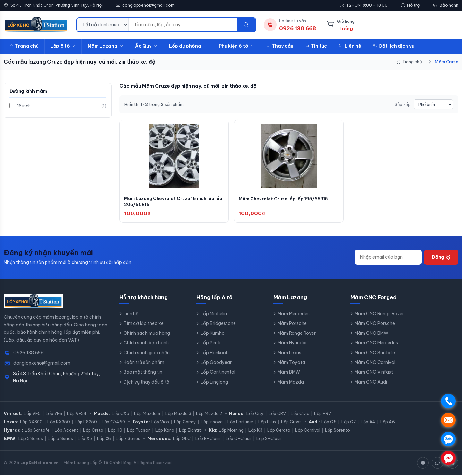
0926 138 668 (29, 354)
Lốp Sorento (338, 431)
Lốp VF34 (77, 414)
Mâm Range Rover (297, 334)
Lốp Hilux (267, 423)
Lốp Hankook (214, 354)
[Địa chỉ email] (388, 258)
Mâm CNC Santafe (375, 354)
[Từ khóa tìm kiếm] (183, 25)
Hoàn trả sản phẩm (144, 364)
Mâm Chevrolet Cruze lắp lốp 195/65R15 (285, 199)
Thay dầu (280, 46)
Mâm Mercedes (294, 315)
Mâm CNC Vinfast (374, 373)
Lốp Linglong (214, 383)
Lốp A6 (388, 423)
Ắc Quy (146, 46)
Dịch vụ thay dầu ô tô (146, 383)
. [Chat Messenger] (448, 458)
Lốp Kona (165, 431)
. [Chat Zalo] (448, 439)
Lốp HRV (323, 414)
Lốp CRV (277, 414)
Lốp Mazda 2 (209, 414)
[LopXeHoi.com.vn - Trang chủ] (36, 25)
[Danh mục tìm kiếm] (103, 25)
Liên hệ (350, 46)
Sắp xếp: (403, 104)
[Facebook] (423, 464)
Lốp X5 (85, 439)
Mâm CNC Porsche (375, 325)
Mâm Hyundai (292, 344)
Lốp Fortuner (240, 423)
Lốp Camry (185, 423)
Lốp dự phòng (188, 46)
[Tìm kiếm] (246, 25)
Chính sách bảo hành (146, 344)
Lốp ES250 (86, 423)
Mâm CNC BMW (371, 334)
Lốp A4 (368, 423)
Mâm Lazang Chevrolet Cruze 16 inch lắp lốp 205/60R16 (171, 203)
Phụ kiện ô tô (236, 46)
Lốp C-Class (239, 439)
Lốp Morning (231, 431)
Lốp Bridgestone (218, 325)
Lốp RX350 (59, 423)
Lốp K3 (255, 431)
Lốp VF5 (32, 414)
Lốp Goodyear (216, 364)
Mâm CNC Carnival (375, 364)
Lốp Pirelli (210, 344)
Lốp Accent (66, 431)
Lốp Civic (300, 414)
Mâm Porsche (292, 325)
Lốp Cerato (279, 431)
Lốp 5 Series (60, 439)
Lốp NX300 (31, 423)
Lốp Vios (160, 423)
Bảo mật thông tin (143, 373)
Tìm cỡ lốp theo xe (144, 325)
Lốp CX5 (120, 414)
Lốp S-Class (269, 439)
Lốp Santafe (37, 431)
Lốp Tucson (139, 431)
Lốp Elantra (190, 431)
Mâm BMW (289, 373)
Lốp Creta (93, 431)
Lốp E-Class (208, 439)
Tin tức (316, 46)
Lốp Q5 (329, 423)
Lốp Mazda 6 (147, 414)
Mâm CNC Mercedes (376, 344)
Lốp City (255, 414)
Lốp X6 (104, 439)
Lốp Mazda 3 (178, 414)
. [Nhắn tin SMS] (448, 420)
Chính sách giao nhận (147, 354)
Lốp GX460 (113, 423)
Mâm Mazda (291, 383)
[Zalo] (438, 464)
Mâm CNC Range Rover (379, 315)
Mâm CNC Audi (371, 383)
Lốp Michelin (214, 315)
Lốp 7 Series (128, 439)
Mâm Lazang (105, 46)
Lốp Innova (212, 423)
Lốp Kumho (213, 334)
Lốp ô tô (63, 46)
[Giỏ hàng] (340, 25)
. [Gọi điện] (448, 401)
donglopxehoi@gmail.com (148, 5)
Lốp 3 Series (31, 439)
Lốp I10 (115, 431)
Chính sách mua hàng (147, 334)
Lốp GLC (182, 439)
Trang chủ (24, 46)
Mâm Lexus (289, 354)
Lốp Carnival (308, 431)
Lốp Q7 (349, 423)
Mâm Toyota (291, 364)
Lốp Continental (218, 373)
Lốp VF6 (54, 414)
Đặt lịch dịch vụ (394, 46)
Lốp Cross (291, 423)
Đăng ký (441, 258)
